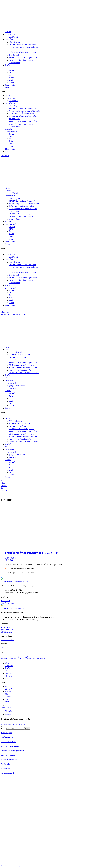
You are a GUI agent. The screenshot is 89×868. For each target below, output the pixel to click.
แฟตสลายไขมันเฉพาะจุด (8, 755)
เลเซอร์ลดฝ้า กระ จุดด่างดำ (9, 760)
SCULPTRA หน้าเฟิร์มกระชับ (19, 355)
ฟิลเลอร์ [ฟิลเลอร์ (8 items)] (23, 658)
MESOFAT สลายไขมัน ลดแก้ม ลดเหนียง (23, 368)
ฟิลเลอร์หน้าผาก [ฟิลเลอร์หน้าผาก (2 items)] (34, 658)
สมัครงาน (13, 388)
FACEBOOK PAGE (7, 640)
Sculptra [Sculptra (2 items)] (12, 658)
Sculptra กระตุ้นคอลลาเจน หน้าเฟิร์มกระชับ (24, 47)
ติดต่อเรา (8, 88)
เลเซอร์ (12, 83)
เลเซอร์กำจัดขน (15, 63)
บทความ (8, 391)
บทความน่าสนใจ (11, 68)
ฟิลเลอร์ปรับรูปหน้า (6, 733)
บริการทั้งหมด (10, 40)
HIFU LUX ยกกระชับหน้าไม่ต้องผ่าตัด (22, 45)
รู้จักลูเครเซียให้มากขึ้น (17, 386)
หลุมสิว (12, 80)
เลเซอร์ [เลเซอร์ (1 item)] (44, 659)
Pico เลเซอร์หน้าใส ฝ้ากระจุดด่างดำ (22, 60)
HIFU (11, 73)
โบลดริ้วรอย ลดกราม (7, 737)
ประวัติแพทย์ (14, 37)
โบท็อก (12, 78)
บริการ (7, 350)
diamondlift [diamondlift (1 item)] (3, 659)
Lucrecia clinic (6, 708)
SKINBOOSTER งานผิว (8, 773)
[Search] (27, 728)
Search (3, 728)
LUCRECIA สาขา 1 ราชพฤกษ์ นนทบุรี (14, 582)
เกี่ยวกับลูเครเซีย (11, 383)
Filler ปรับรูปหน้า (15, 42)
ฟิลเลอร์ (12, 71)
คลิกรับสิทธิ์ (9, 560)
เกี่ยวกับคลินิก (10, 34)
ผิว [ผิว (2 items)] (16, 658)
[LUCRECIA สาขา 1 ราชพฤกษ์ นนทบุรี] (2, 579)
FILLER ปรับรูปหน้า (16, 352)
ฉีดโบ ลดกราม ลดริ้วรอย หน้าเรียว (21, 50)
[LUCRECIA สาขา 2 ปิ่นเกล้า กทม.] (2, 606)
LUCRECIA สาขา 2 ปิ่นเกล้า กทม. (13, 608)
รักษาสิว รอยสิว (15, 55)
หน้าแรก (8, 32)
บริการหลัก (9, 666)
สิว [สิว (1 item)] (41, 659)
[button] (44, 92)
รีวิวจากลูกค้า (10, 85)
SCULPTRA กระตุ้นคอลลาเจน (10, 746)
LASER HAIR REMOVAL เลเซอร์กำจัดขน (24, 373)
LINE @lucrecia (6, 632)
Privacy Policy (10, 711)
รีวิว (6, 378)
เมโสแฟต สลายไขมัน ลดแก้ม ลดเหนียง (23, 52)
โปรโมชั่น (9, 65)
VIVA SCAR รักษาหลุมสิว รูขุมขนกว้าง (23, 58)
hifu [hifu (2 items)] (8, 658)
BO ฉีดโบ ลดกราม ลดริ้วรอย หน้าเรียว (23, 365)
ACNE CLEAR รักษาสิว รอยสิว (20, 370)
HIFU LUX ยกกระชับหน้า (18, 357)
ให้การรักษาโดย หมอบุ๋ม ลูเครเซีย (13, 866)
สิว (10, 75)
